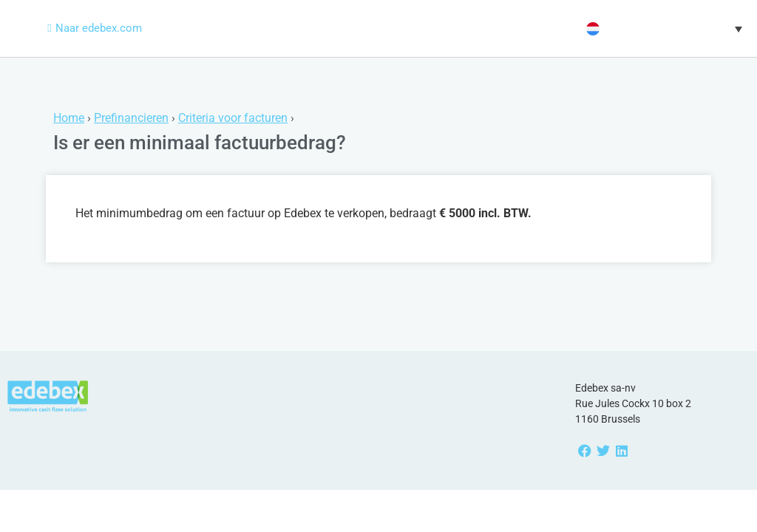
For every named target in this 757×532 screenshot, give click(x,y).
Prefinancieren (131, 118)
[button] (662, 29)
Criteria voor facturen (233, 118)
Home (69, 118)
